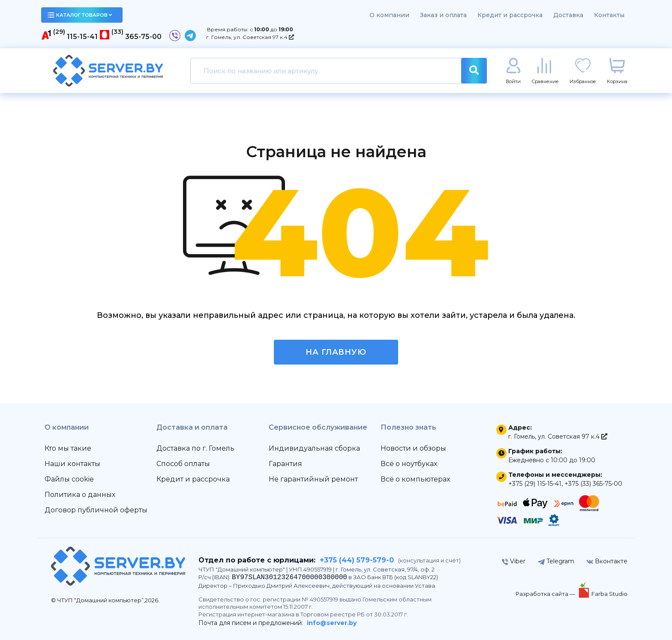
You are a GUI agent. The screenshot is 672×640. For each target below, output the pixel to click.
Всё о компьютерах (415, 479)
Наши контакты (72, 464)
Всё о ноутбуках (409, 464)
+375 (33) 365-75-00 (593, 484)
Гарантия (285, 464)
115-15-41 (82, 37)
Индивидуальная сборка (314, 448)
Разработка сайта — (546, 594)
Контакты (609, 15)
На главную (336, 352)
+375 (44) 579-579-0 (357, 560)
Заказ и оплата (443, 15)
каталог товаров (80, 15)
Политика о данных (80, 495)
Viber (514, 561)
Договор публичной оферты (96, 510)
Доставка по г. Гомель (195, 448)
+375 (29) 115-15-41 (535, 484)
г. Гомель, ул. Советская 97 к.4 (250, 37)
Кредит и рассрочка (510, 15)
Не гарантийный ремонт (313, 479)
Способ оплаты (183, 464)
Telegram (556, 561)
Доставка (568, 15)
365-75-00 (143, 37)
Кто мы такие (68, 448)
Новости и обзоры (413, 448)
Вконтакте (607, 561)
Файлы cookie (69, 479)
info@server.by (332, 623)
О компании (389, 15)
